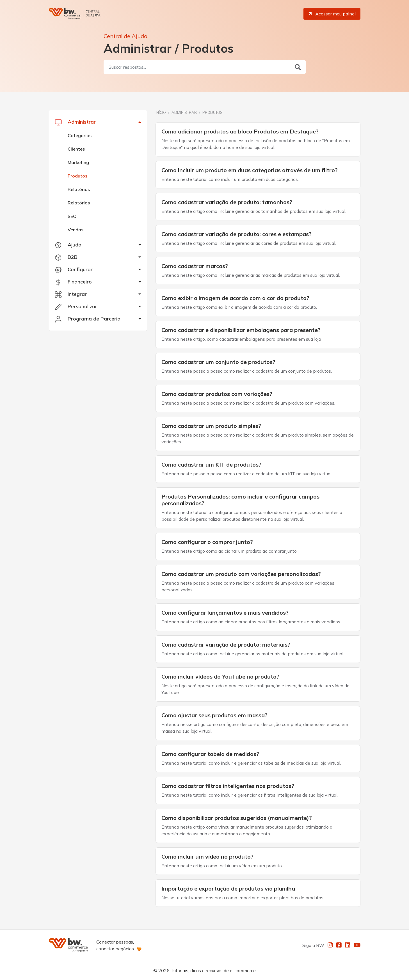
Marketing (78, 162)
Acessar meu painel (332, 14)
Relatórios (79, 189)
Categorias (80, 135)
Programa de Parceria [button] (88, 319)
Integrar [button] (71, 294)
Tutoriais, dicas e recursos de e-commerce (213, 970)
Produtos (77, 176)
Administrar (184, 112)
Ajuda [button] (68, 245)
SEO (72, 216)
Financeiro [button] (73, 282)
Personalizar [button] (76, 306)
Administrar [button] (75, 122)
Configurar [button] (74, 269)
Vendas (76, 230)
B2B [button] (66, 257)
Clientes (76, 149)
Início (161, 112)
